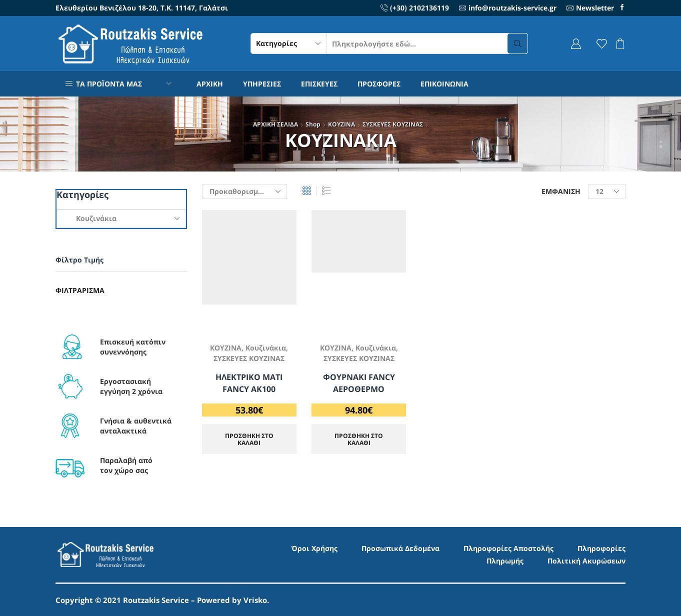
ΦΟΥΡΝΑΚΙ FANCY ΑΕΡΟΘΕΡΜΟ (359, 383)
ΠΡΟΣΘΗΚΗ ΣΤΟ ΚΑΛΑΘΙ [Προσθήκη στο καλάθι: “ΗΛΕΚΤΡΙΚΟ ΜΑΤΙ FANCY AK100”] (249, 439)
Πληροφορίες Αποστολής (508, 548)
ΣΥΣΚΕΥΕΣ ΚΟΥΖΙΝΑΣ (393, 124)
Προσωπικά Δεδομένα (400, 548)
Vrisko (255, 600)
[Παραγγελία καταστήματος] (244, 191)
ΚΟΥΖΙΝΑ (341, 124)
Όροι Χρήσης (314, 548)
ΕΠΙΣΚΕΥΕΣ (319, 84)
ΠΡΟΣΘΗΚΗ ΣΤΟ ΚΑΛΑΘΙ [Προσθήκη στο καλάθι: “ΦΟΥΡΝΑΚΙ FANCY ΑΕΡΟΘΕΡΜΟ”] (359, 439)
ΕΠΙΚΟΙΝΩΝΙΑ (444, 84)
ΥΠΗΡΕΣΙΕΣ (262, 84)
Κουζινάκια (266, 348)
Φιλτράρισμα (80, 290)
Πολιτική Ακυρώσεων (586, 561)
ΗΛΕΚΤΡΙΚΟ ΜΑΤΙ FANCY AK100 (249, 383)
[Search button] (517, 43)
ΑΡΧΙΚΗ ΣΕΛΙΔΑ (275, 124)
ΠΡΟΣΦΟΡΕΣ (379, 84)
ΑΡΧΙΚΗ (210, 84)
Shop (313, 124)
